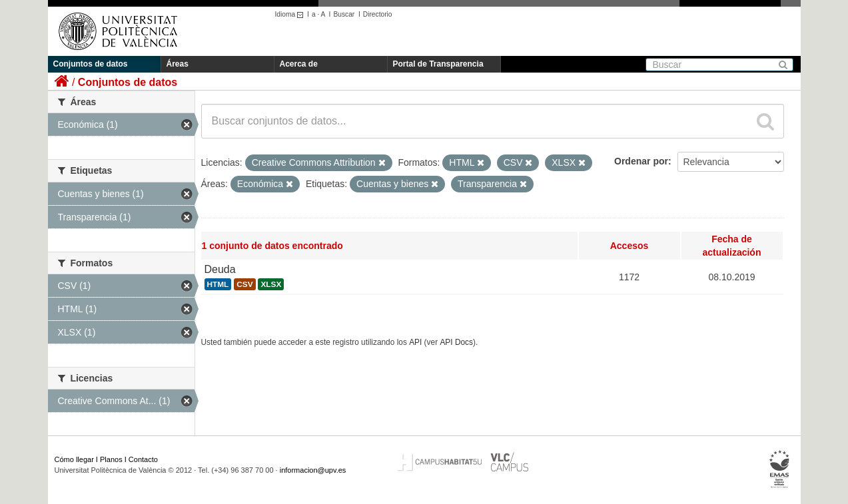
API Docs (456, 342)
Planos (111, 459)
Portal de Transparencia (438, 64)
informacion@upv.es (313, 470)
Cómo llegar (74, 459)
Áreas (178, 64)
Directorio (378, 14)
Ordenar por (641, 161)
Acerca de (299, 64)
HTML (218, 284)
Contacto (143, 459)
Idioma (291, 14)
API (415, 342)
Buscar (344, 14)
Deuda (220, 269)
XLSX (271, 284)
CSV (244, 284)
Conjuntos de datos (91, 64)
